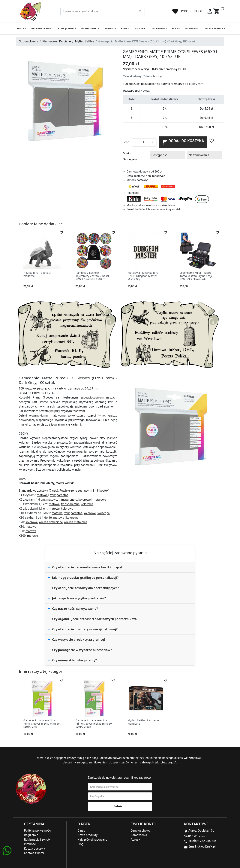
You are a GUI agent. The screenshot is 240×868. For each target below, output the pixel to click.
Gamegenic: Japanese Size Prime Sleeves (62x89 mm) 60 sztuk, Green (94, 724)
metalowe (99, 500)
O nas (81, 831)
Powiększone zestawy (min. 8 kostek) (84, 491)
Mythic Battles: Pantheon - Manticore (144, 722)
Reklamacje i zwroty (37, 840)
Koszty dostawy (34, 849)
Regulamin (31, 835)
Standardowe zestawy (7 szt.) (38, 491)
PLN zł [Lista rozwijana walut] (199, 11)
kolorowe (85, 500)
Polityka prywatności (38, 831)
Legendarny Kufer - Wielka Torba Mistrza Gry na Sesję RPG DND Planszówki (196, 276)
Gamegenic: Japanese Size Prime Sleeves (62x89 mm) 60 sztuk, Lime (42, 724)
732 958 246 (208, 841)
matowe (42, 495)
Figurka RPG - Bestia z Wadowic (37, 274)
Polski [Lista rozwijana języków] (185, 11)
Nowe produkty (87, 835)
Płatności (30, 844)
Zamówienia (139, 835)
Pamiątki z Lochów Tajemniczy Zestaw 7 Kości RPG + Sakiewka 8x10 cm (92, 276)
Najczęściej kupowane (92, 840)
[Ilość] (143, 142)
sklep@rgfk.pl (206, 847)
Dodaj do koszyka (183, 142)
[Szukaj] (103, 11)
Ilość (126, 142)
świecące (103, 513)
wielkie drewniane (51, 522)
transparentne (59, 495)
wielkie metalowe (76, 522)
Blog (80, 844)
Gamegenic (130, 159)
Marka (127, 153)
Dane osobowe (141, 831)
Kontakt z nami (34, 853)
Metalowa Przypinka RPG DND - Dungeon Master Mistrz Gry (143, 276)
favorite (175, 11)
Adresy (135, 840)
